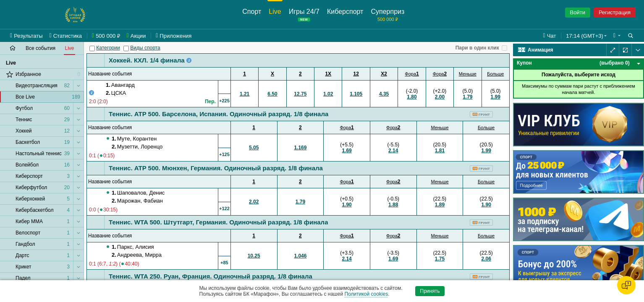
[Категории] (92, 48)
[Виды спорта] (126, 48)
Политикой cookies (366, 294)
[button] (617, 36)
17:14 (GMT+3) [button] (585, 36)
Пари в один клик (477, 48)
